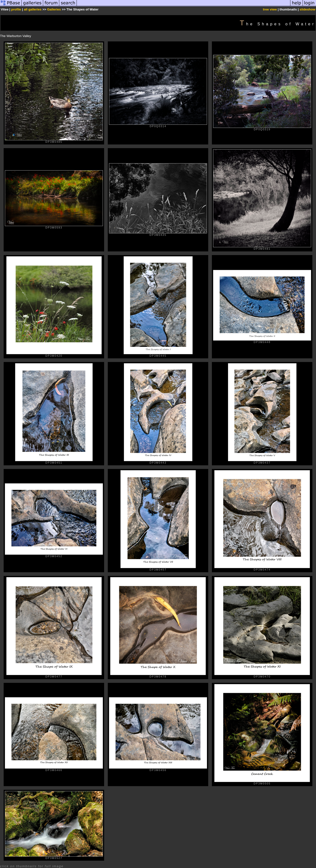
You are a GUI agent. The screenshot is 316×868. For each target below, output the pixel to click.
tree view (270, 9)
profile (16, 9)
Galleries (54, 9)
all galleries (33, 9)
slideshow (307, 9)
